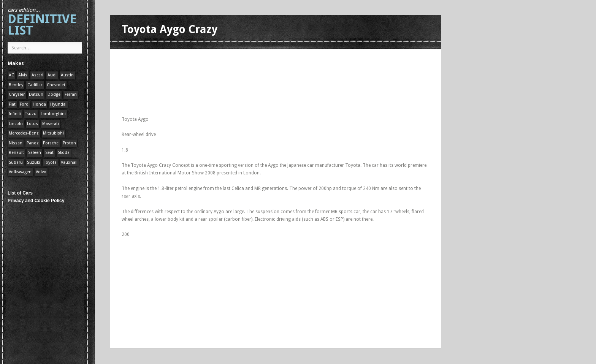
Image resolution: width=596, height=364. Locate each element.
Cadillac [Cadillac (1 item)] (35, 85)
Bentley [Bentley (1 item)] (16, 85)
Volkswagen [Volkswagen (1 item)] (20, 172)
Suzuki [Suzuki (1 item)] (33, 162)
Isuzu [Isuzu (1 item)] (31, 114)
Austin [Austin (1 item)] (67, 75)
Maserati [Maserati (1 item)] (51, 124)
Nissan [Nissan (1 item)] (16, 143)
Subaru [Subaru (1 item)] (16, 162)
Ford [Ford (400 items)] (24, 104)
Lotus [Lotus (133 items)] (32, 124)
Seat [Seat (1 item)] (49, 153)
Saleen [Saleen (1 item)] (35, 153)
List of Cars (20, 193)
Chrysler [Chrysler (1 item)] (17, 94)
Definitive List (42, 22)
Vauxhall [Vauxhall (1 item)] (69, 162)
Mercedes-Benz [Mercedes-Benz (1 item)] (24, 133)
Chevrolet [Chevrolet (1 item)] (56, 85)
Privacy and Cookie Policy (36, 201)
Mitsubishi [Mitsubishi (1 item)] (53, 133)
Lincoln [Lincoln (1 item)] (16, 124)
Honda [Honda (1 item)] (39, 104)
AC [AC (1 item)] (11, 75)
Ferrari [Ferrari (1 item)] (71, 94)
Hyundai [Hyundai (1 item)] (58, 104)
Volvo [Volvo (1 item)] (41, 172)
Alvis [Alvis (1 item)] (23, 75)
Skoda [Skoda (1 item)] (64, 153)
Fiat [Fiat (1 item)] (12, 104)
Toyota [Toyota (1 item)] (50, 162)
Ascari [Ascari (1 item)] (37, 75)
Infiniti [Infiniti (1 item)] (15, 114)
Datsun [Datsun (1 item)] (36, 94)
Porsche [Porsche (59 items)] (51, 143)
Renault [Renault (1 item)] (16, 153)
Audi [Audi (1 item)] (52, 75)
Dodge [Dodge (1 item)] (54, 94)
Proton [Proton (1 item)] (69, 143)
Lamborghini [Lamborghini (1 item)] (53, 114)
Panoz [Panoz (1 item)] (33, 143)
